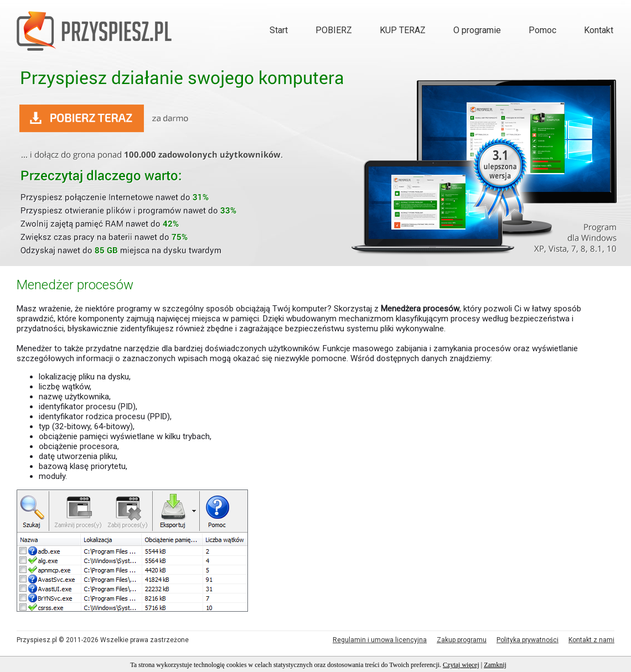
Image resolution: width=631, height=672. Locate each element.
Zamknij (495, 665)
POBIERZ (334, 30)
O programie (477, 30)
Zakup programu (462, 640)
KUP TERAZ (403, 30)
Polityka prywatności (527, 640)
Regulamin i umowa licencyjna (380, 640)
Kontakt (599, 30)
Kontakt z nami (591, 640)
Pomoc (542, 30)
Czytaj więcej (461, 665)
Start (279, 30)
